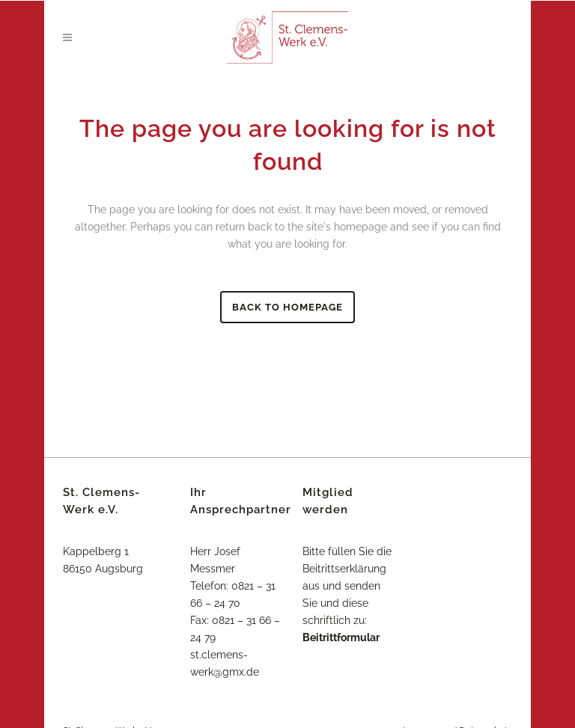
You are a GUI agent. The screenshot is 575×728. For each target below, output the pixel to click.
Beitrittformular (341, 637)
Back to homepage (287, 307)
